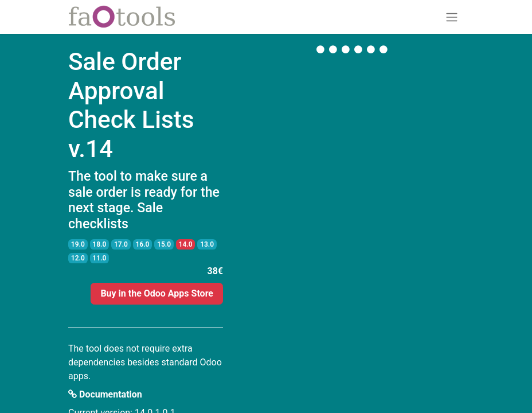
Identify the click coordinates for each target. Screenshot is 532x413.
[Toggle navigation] (452, 17)
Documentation (105, 394)
